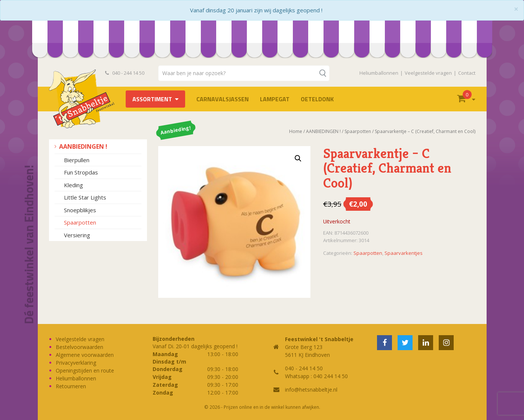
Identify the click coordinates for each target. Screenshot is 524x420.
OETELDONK (317, 99)
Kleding (73, 185)
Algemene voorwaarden (85, 355)
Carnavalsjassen (223, 99)
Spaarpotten (80, 222)
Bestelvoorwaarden (79, 347)
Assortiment (152, 99)
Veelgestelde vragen (428, 73)
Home (296, 131)
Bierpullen (77, 160)
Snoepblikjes (80, 210)
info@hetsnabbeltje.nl (311, 390)
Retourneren (71, 386)
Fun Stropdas (81, 172)
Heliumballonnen (379, 73)
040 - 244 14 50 (125, 73)
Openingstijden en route (85, 370)
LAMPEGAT (275, 99)
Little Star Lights (85, 197)
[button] (298, 158)
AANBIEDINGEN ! (83, 146)
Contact (467, 73)
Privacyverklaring (76, 363)
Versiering (77, 235)
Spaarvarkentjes (404, 253)
